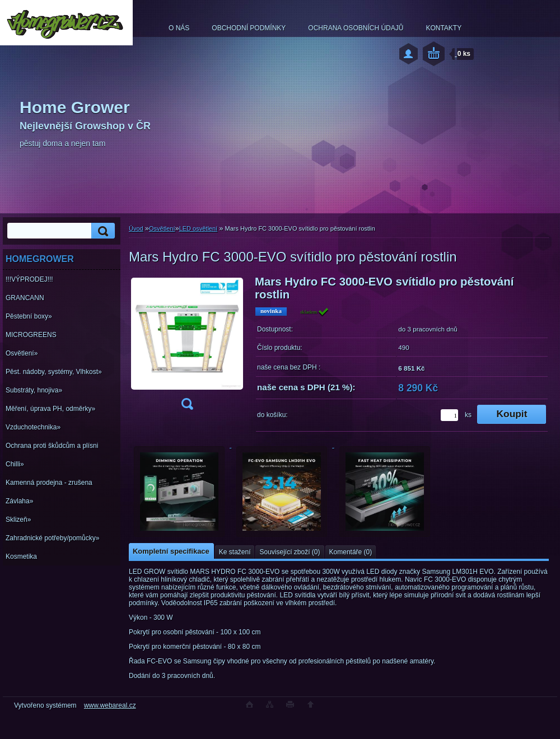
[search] (101, 231)
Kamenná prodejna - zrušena (49, 483)
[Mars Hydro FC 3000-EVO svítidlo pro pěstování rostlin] (187, 346)
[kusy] (449, 415)
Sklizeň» (18, 520)
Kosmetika (21, 556)
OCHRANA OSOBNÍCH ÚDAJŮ (356, 28)
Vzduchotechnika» (33, 427)
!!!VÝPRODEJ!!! (29, 279)
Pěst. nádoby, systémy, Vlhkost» (54, 372)
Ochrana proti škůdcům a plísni (52, 446)
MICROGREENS (31, 335)
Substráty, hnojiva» (34, 390)
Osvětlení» (22, 353)
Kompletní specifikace (171, 551)
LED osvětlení (198, 228)
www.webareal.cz (110, 705)
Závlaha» (19, 501)
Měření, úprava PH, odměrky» (50, 409)
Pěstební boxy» (29, 316)
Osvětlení (162, 228)
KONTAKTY (444, 28)
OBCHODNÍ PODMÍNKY (249, 28)
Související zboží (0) (290, 552)
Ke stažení (235, 552)
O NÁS (179, 28)
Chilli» (15, 464)
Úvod (136, 228)
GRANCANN (25, 298)
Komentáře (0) (351, 552)
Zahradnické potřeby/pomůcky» (52, 538)
